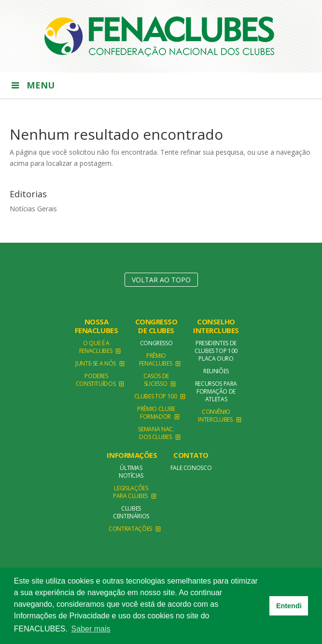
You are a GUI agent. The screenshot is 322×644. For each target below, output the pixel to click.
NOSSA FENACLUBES (97, 326)
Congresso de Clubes (156, 326)
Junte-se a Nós (96, 363)
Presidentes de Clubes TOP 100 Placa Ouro (216, 351)
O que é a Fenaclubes (96, 347)
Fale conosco (191, 468)
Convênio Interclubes (215, 416)
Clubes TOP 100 (156, 396)
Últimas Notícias (131, 472)
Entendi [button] (289, 606)
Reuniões (216, 371)
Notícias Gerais (33, 209)
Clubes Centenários (131, 512)
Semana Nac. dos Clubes (156, 433)
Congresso (156, 343)
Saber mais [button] (91, 629)
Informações (132, 455)
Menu (32, 85)
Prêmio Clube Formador (156, 413)
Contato (191, 455)
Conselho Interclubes (216, 326)
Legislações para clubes (131, 492)
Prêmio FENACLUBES (155, 359)
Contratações (130, 529)
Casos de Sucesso (156, 380)
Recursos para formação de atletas (216, 391)
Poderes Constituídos (96, 380)
